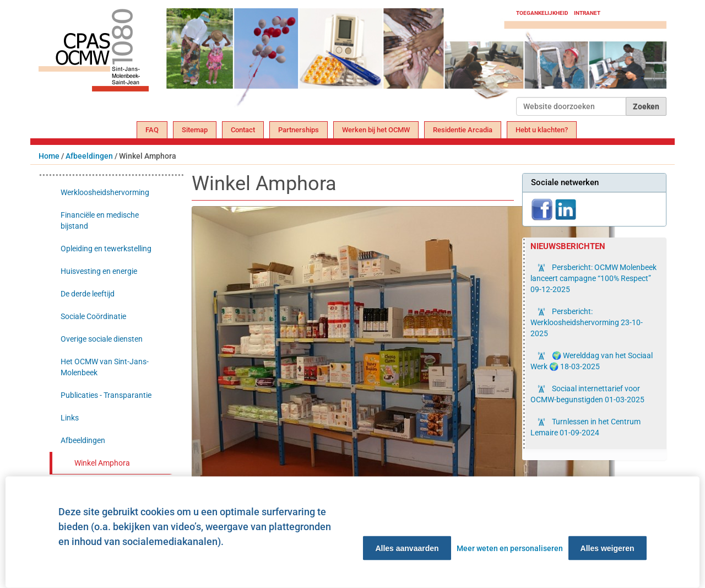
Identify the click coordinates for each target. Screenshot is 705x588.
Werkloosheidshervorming (105, 192)
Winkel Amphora (102, 463)
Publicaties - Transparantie (106, 395)
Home (49, 156)
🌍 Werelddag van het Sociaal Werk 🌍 (592, 361)
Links (70, 418)
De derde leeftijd (88, 294)
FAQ (152, 130)
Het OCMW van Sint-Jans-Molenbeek (105, 367)
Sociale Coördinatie (93, 316)
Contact (243, 130)
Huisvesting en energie (99, 271)
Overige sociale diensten (102, 339)
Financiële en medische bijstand (100, 220)
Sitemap (195, 130)
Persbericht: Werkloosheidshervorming (587, 322)
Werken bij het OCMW (376, 130)
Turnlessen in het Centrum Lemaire (585, 427)
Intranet (587, 13)
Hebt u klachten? (542, 130)
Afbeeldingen (89, 156)
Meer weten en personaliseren (510, 548)
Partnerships (299, 130)
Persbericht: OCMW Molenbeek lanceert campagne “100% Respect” (593, 278)
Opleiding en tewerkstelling (106, 249)
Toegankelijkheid (542, 13)
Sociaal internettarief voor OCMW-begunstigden (587, 394)
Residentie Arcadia (463, 130)
